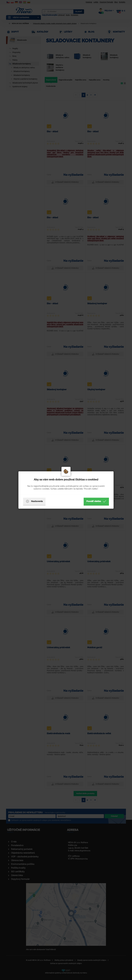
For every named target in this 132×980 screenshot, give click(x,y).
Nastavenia (34, 501)
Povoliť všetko (96, 501)
